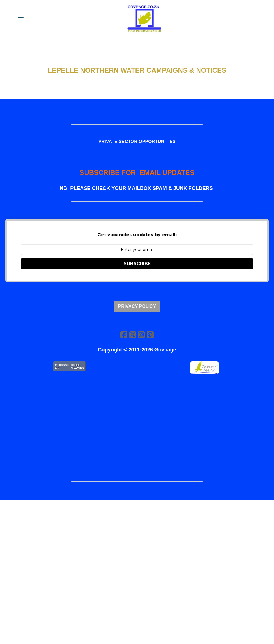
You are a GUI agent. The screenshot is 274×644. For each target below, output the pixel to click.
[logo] (144, 19)
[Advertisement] (137, 438)
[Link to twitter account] (133, 339)
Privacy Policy (137, 310)
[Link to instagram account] (142, 339)
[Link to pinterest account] (151, 339)
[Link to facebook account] (124, 339)
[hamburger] (21, 19)
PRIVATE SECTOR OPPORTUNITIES (137, 142)
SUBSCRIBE (137, 266)
